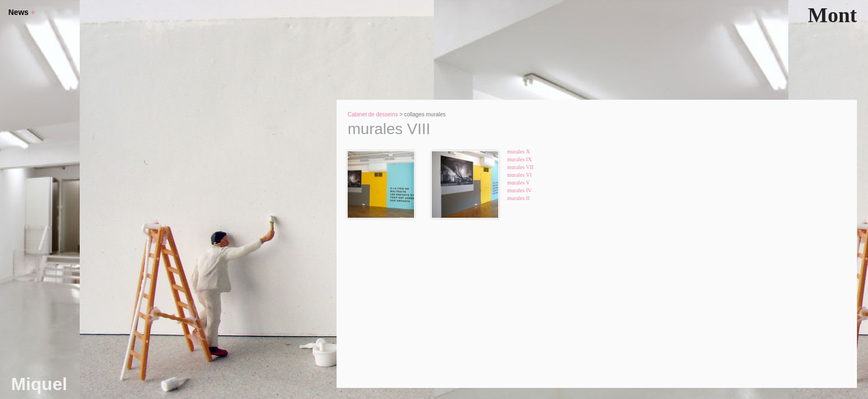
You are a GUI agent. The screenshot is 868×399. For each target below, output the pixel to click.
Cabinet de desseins (373, 114)
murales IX (520, 159)
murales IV (520, 190)
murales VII (520, 167)
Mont (832, 15)
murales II (518, 198)
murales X (518, 152)
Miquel (39, 384)
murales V (518, 183)
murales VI (520, 175)
